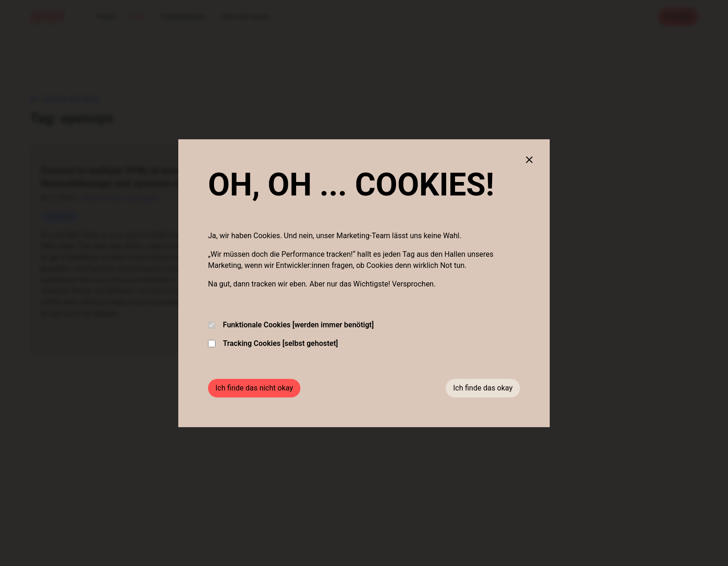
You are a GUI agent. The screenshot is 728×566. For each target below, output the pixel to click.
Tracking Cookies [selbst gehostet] (273, 343)
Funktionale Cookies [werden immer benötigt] (291, 325)
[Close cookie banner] (529, 160)
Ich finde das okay (483, 388)
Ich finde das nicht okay (254, 388)
